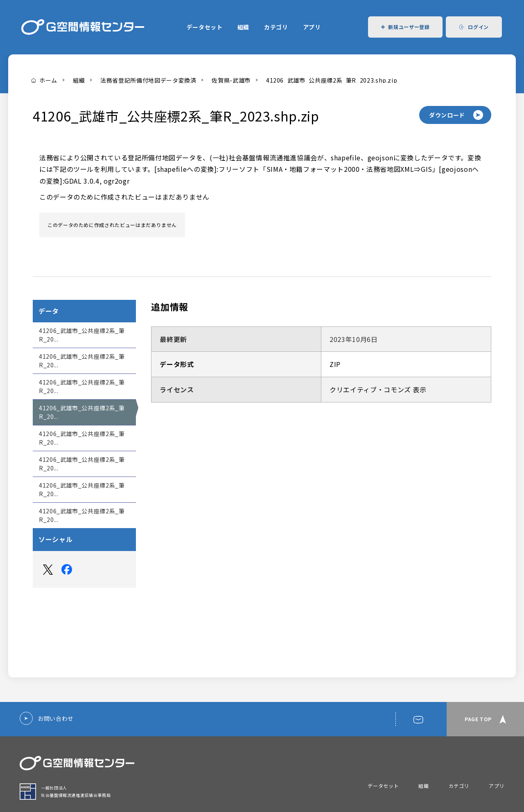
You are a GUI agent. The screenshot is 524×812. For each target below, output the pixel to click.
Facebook (67, 569)
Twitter (48, 569)
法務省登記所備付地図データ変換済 (148, 80)
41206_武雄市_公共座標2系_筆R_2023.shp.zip (332, 80)
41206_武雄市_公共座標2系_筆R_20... (82, 335)
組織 (243, 27)
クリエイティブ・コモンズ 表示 (378, 389)
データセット (205, 27)
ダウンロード (447, 115)
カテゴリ (276, 27)
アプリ (312, 27)
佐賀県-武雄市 (231, 80)
